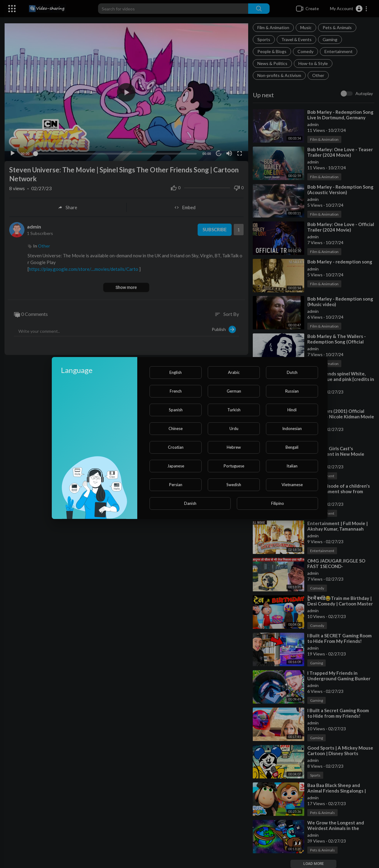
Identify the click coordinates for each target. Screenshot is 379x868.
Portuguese (234, 466)
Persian (176, 485)
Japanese (176, 466)
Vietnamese (292, 485)
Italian (292, 466)
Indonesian (292, 428)
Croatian (176, 447)
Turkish (234, 410)
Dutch (292, 372)
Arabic (234, 372)
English (176, 372)
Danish (190, 503)
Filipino (278, 503)
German (234, 391)
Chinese (176, 428)
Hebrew (234, 447)
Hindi (292, 410)
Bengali (292, 447)
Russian (292, 391)
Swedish (234, 485)
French (176, 391)
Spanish (176, 410)
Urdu (234, 428)
